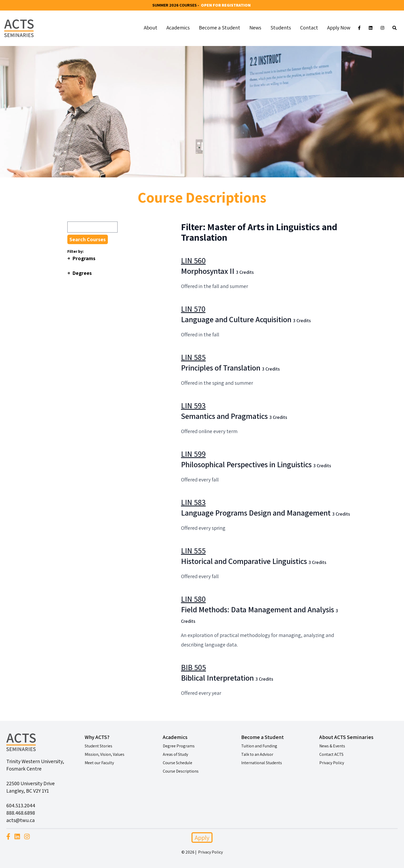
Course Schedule (178, 763)
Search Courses (88, 239)
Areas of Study (175, 754)
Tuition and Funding (259, 746)
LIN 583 (193, 502)
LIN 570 (193, 309)
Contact (309, 28)
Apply (202, 838)
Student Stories (99, 746)
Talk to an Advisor (257, 754)
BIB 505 (193, 667)
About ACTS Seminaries (346, 737)
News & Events (332, 746)
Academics (178, 28)
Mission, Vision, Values (105, 754)
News (255, 28)
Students (281, 28)
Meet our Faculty (99, 763)
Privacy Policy (332, 763)
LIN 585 (193, 357)
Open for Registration (226, 5)
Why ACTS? (97, 737)
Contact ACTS (331, 754)
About (151, 28)
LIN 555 (193, 551)
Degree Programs (179, 746)
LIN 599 (193, 454)
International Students (262, 763)
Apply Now (339, 28)
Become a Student (219, 28)
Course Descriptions (181, 771)
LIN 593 (193, 405)
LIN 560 (193, 260)
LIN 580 (193, 599)
